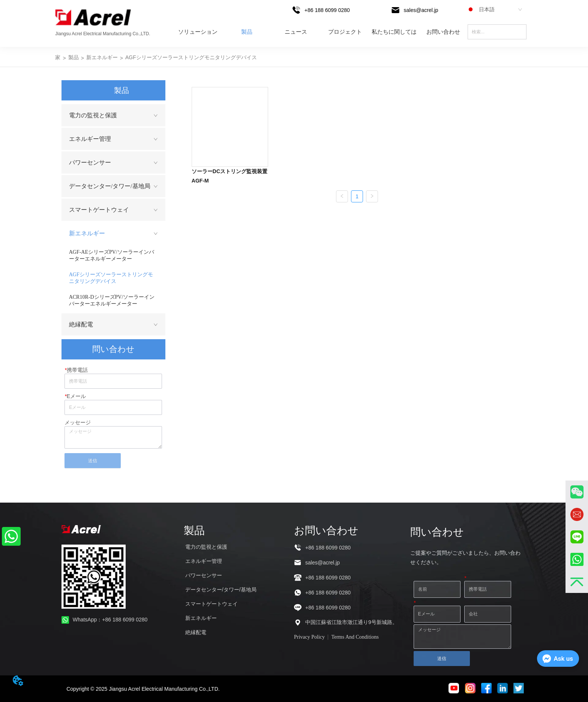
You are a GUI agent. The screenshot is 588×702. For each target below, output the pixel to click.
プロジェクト (345, 32)
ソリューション (198, 32)
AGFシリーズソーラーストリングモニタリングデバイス (191, 57)
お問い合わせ (443, 32)
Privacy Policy (309, 637)
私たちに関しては (394, 32)
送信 (93, 461)
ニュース (296, 32)
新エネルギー (102, 57)
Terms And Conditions (355, 637)
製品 (247, 32)
